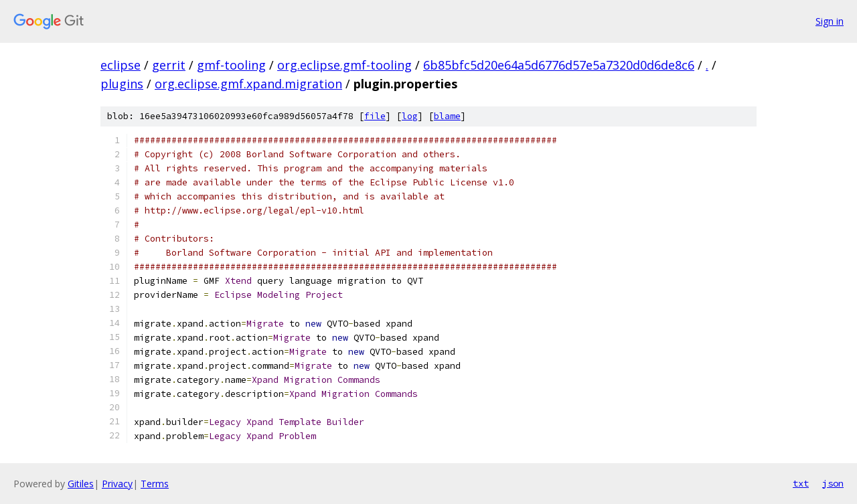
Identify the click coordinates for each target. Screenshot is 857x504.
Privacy (117, 484)
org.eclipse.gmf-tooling (344, 65)
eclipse (121, 65)
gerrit (169, 65)
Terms (155, 484)
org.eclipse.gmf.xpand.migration (248, 84)
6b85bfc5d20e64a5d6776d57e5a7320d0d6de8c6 (559, 65)
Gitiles (81, 484)
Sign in (830, 21)
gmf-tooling (231, 65)
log (410, 116)
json (833, 483)
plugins (122, 84)
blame (447, 116)
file (375, 116)
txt (801, 483)
